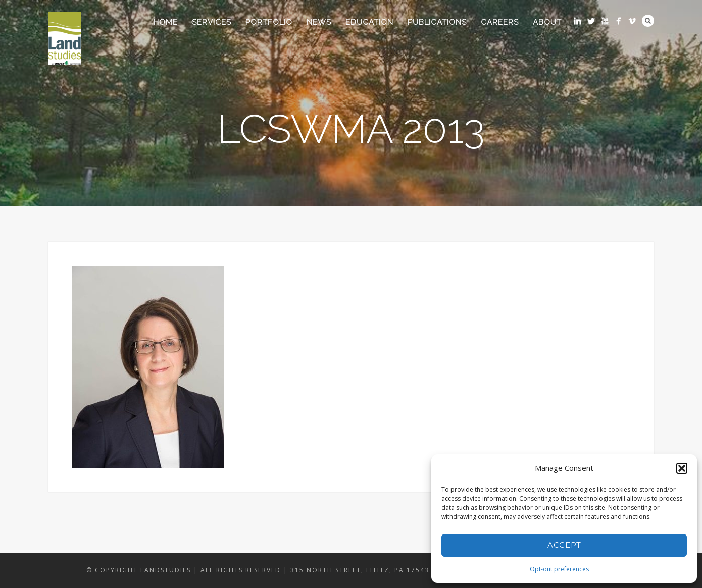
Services (212, 22)
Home (166, 22)
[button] (682, 468)
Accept (564, 545)
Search (648, 21)
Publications (437, 22)
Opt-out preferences (559, 569)
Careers (500, 22)
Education (369, 22)
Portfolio (269, 22)
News (319, 22)
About (547, 22)
